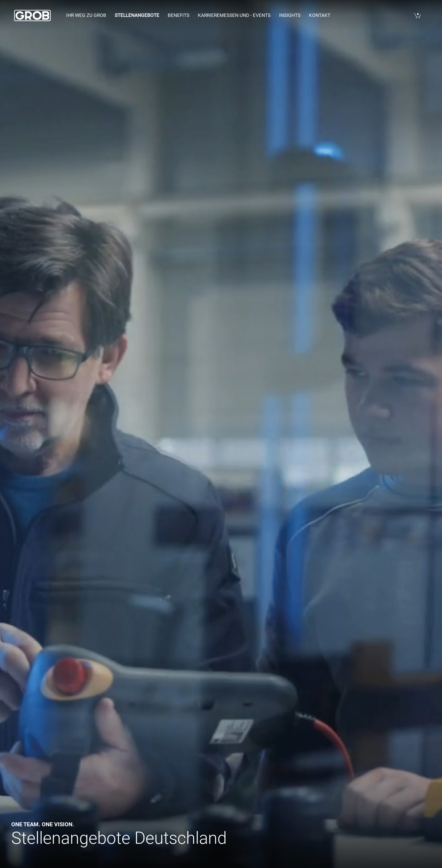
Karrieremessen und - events (234, 15)
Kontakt (320, 15)
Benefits (179, 15)
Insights (290, 15)
